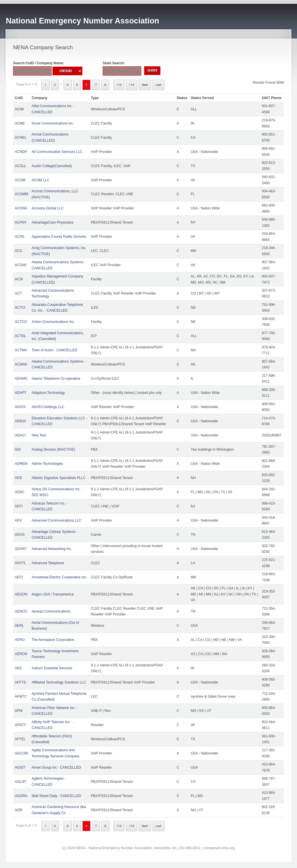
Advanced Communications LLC (56, 520)
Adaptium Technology (48, 393)
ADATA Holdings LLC (48, 407)
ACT (18, 293)
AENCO (21, 611)
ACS (18, 251)
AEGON (21, 594)
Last (159, 85)
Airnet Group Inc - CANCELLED (56, 768)
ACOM (20, 180)
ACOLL (20, 166)
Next (145, 85)
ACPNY (21, 222)
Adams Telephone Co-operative (56, 379)
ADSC (20, 492)
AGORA (21, 796)
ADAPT (21, 393)
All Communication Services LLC (57, 152)
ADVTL (20, 563)
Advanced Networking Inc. (52, 549)
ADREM (21, 464)
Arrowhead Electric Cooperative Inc (59, 577)
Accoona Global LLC (48, 208)
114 (132, 85)
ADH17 (20, 435)
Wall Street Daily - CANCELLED (56, 796)
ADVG (20, 535)
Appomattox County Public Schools (59, 237)
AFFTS (20, 682)
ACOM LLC (40, 180)
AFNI (19, 711)
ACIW (19, 109)
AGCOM (21, 753)
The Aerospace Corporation (53, 640)
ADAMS (21, 379)
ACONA (21, 208)
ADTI (19, 506)
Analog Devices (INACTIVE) (53, 449)
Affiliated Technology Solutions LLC (59, 682)
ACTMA (21, 350)
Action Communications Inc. (53, 322)
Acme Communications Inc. (53, 123)
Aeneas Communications (51, 611)
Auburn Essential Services (52, 668)
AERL (19, 626)
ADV (18, 520)
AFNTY (20, 725)
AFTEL (20, 739)
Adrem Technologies (47, 464)
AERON (21, 654)
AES (18, 668)
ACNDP (21, 152)
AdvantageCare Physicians (52, 222)
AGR (19, 810)
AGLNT (21, 782)
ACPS (20, 237)
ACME (20, 123)
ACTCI (20, 308)
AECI (19, 577)
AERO (20, 640)
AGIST (20, 768)
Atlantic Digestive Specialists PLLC (59, 478)
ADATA (20, 407)
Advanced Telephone (48, 563)
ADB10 (20, 421)
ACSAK (21, 265)
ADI (18, 449)
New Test (39, 435)
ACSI (19, 279)
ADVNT (21, 549)
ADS (18, 478)
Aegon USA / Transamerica (53, 594)
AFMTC (21, 697)
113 (119, 85)
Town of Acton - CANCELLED (54, 350)
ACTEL (20, 336)
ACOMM (21, 194)
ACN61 (20, 138)
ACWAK (21, 364)
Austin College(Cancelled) (52, 166)
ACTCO (21, 322)
